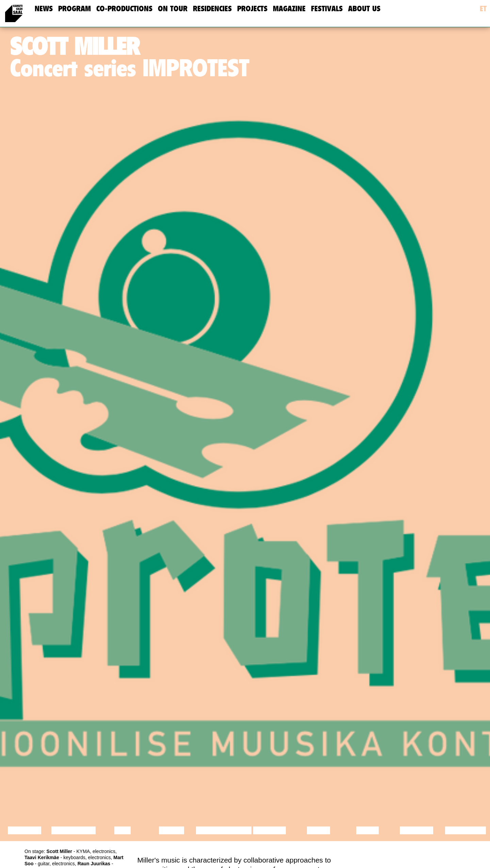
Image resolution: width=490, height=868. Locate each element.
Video (367, 830)
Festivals (327, 9)
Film (122, 830)
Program (75, 9)
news (44, 9)
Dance (171, 830)
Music (318, 830)
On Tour (173, 9)
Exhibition (465, 830)
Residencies (212, 9)
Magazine (289, 9)
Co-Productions (124, 9)
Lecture (24, 830)
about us (364, 9)
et (483, 9)
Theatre (269, 830)
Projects (252, 9)
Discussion (74, 830)
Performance (224, 830)
